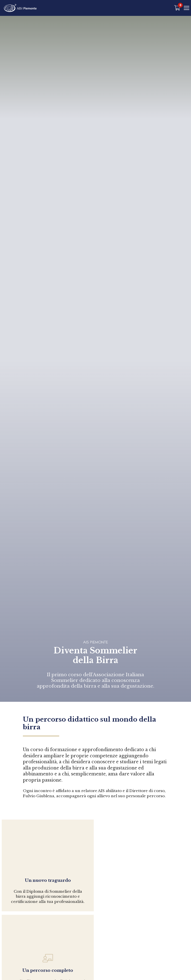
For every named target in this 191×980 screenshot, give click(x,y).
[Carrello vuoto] (177, 8)
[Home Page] (21, 8)
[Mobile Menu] (187, 8)
